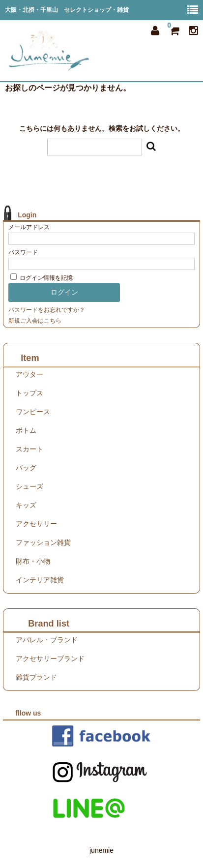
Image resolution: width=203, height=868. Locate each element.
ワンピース (33, 412)
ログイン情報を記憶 (42, 278)
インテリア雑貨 (40, 580)
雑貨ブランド (36, 677)
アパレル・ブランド (47, 640)
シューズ (29, 486)
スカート (29, 449)
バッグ (26, 468)
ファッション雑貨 (43, 542)
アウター (29, 374)
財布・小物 (33, 561)
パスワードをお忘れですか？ (47, 310)
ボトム (26, 430)
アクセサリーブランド (50, 658)
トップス (29, 393)
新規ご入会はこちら (35, 321)
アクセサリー (36, 524)
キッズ (26, 505)
